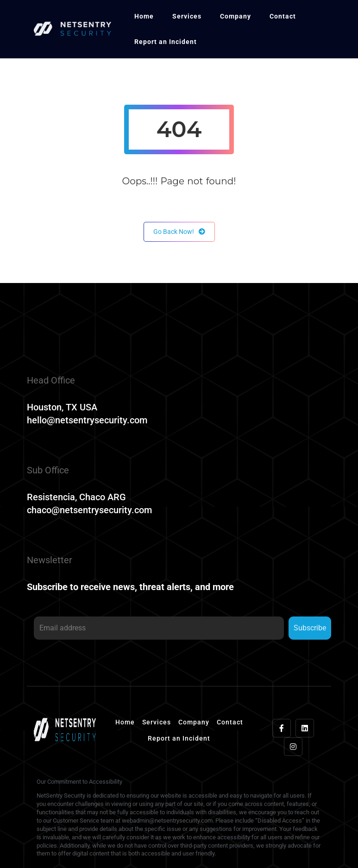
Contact (283, 16)
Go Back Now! (179, 232)
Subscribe (310, 628)
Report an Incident (166, 42)
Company (236, 16)
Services (187, 16)
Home (144, 16)
